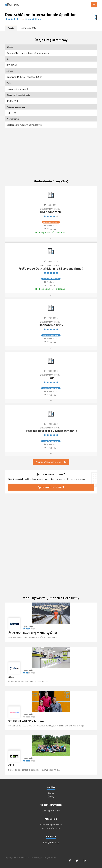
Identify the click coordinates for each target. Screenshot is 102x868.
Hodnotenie (28, 28)
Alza (11, 677)
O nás (11, 28)
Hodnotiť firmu (31, 19)
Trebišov (52, 229)
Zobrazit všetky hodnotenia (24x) (51, 462)
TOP (51, 378)
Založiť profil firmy (51, 811)
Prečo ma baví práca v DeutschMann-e (51, 431)
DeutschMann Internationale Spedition (51, 209)
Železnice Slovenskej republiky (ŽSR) (33, 633)
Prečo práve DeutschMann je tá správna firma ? (51, 269)
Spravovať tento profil (51, 487)
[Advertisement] (51, 150)
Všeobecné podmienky (51, 825)
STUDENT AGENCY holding (26, 721)
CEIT (11, 765)
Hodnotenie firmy (51, 325)
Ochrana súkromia (51, 828)
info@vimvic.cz (51, 842)
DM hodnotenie (51, 212)
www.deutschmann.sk (17, 89)
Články (51, 797)
